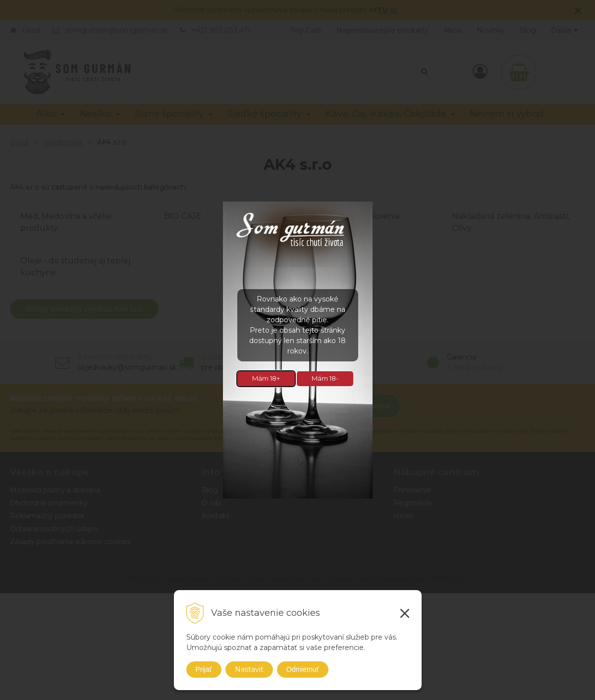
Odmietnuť (303, 669)
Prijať (204, 669)
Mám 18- (325, 378)
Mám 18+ (266, 378)
